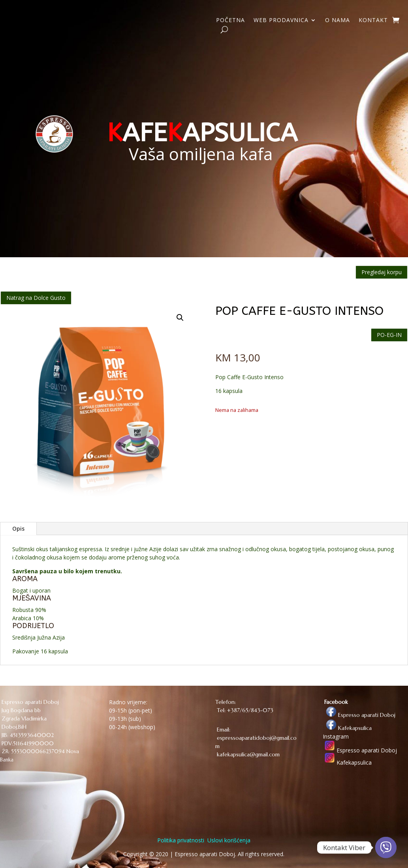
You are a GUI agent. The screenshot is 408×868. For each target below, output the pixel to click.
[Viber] (386, 847)
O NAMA (337, 21)
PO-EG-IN (389, 335)
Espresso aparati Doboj (359, 715)
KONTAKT (373, 21)
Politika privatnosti (181, 840)
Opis (18, 528)
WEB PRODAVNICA (281, 21)
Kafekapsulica (347, 728)
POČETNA (230, 21)
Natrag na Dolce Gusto (36, 298)
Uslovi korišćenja (228, 840)
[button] (180, 318)
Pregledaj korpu (382, 272)
